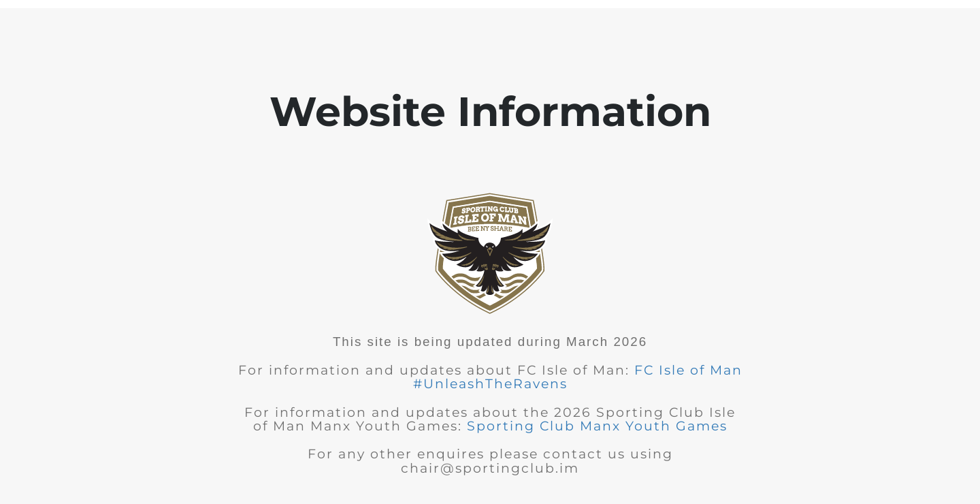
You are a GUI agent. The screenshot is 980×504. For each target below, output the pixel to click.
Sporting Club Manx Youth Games (597, 426)
